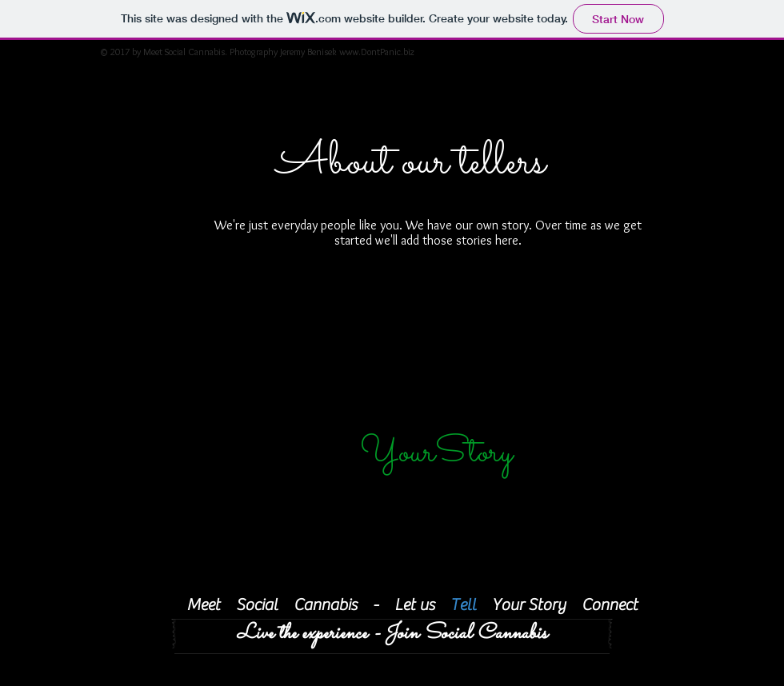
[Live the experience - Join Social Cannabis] (392, 634)
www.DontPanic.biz (377, 52)
